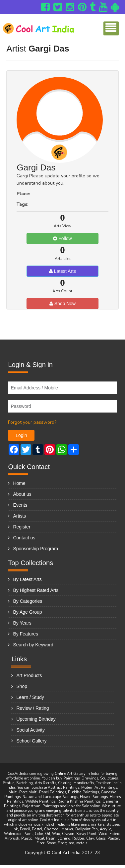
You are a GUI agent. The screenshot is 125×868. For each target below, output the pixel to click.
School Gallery (31, 741)
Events (20, 505)
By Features (25, 634)
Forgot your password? (32, 422)
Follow (62, 238)
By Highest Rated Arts (36, 590)
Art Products (29, 675)
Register (22, 527)
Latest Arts (62, 271)
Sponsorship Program (35, 549)
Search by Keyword (33, 645)
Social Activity (31, 730)
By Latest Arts (27, 579)
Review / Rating (32, 708)
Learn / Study (30, 697)
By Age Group (27, 612)
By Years (22, 623)
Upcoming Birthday (36, 719)
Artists (19, 516)
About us (22, 494)
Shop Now (62, 304)
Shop (22, 686)
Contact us (24, 538)
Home (19, 483)
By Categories (28, 601)
